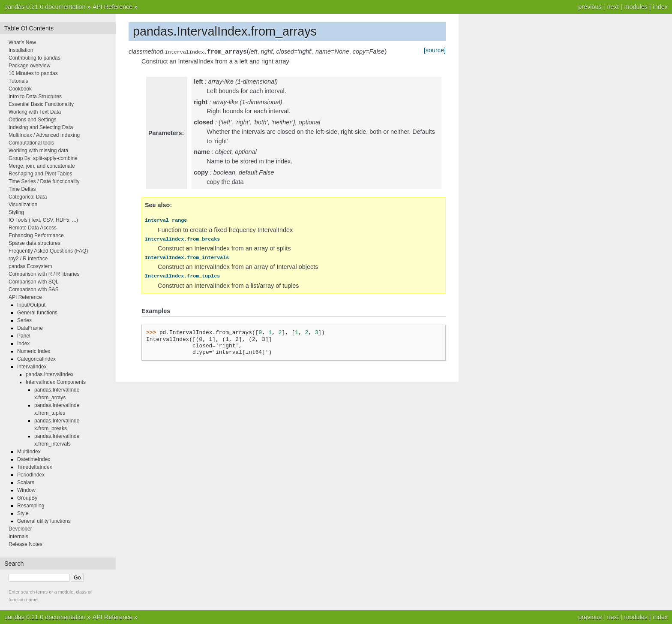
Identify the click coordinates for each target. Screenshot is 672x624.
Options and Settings (32, 120)
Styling (16, 212)
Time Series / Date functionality (44, 181)
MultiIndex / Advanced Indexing (44, 135)
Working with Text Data (35, 112)
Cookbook (20, 89)
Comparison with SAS (34, 289)
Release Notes (25, 544)
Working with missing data (38, 151)
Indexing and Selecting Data (41, 127)
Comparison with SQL (34, 282)
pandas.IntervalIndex (49, 374)
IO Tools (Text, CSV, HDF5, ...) (43, 220)
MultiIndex (29, 452)
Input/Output (31, 305)
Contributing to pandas (34, 58)
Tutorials (18, 81)
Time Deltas (22, 189)
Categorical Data (28, 197)
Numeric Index (34, 351)
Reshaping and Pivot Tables (40, 174)
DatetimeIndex (34, 459)
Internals (18, 537)
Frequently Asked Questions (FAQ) (48, 251)
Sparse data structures (34, 243)
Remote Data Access (33, 228)
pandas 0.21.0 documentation (45, 7)
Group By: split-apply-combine (43, 158)
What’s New (22, 42)
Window (26, 490)
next (613, 7)
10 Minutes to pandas (33, 73)
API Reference (113, 7)
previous (590, 7)
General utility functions (44, 521)
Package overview (29, 66)
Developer (20, 529)
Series (24, 320)
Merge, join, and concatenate (42, 166)
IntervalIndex (32, 367)
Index (23, 344)
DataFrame (30, 328)
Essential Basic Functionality (41, 104)
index (660, 7)
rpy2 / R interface (28, 259)
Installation (21, 50)
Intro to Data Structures (35, 96)
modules (636, 7)
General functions (37, 313)
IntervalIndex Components (56, 382)
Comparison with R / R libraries (44, 274)
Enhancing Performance (36, 235)
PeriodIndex (31, 475)
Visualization (23, 205)
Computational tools (31, 143)
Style (23, 513)
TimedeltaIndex (35, 467)
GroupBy (27, 498)
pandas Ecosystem (30, 266)
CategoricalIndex (36, 359)
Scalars (26, 482)
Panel (24, 336)
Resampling (31, 506)
